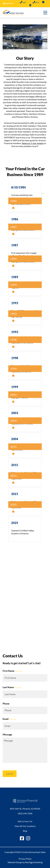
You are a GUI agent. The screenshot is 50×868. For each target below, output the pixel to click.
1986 (15, 219)
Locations (30, 5)
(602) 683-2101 (34, 2)
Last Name (12, 688)
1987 (15, 245)
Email (9, 719)
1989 (15, 277)
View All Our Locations (25, 826)
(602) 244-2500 (21, 2)
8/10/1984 (18, 187)
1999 (15, 387)
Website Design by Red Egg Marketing (25, 862)
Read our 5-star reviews (33, 143)
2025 (15, 523)
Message (7, 734)
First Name (12, 671)
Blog (25, 831)
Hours (43, 2)
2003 (15, 413)
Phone (6, 704)
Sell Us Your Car (25, 821)
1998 (15, 358)
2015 (15, 465)
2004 (15, 439)
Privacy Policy (25, 859)
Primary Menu (45, 13)
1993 (15, 303)
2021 (15, 494)
